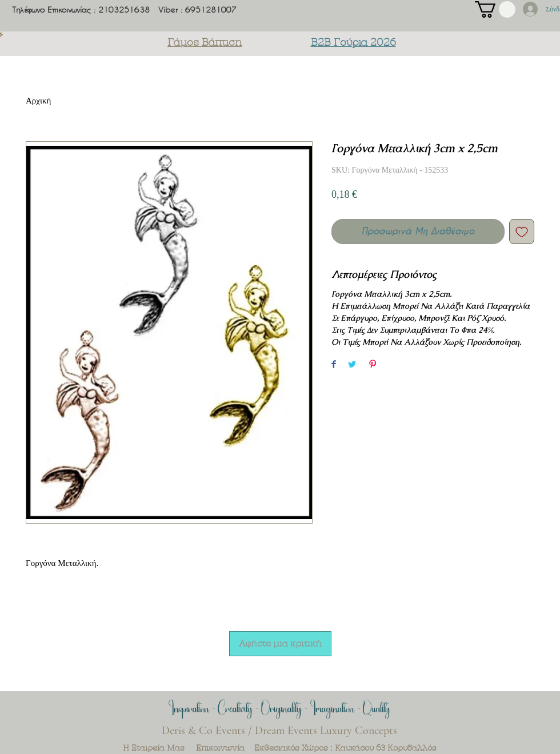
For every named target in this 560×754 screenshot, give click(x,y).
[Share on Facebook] (334, 365)
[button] (495, 9)
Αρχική (38, 101)
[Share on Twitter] (352, 365)
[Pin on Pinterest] (373, 365)
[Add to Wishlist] (522, 232)
